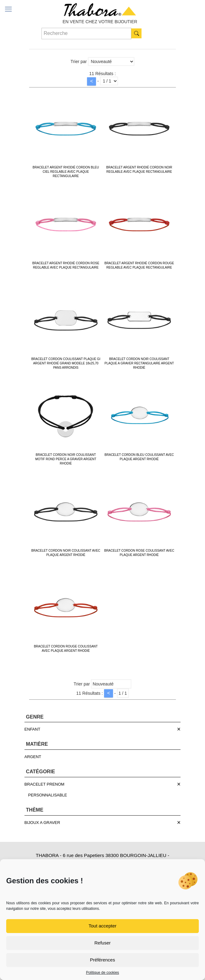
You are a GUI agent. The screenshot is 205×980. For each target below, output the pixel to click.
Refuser (103, 943)
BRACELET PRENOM (44, 784)
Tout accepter (102, 926)
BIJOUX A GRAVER (42, 823)
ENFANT (32, 729)
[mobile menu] (8, 9)
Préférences (103, 960)
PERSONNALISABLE (48, 795)
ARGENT (33, 757)
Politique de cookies (103, 973)
